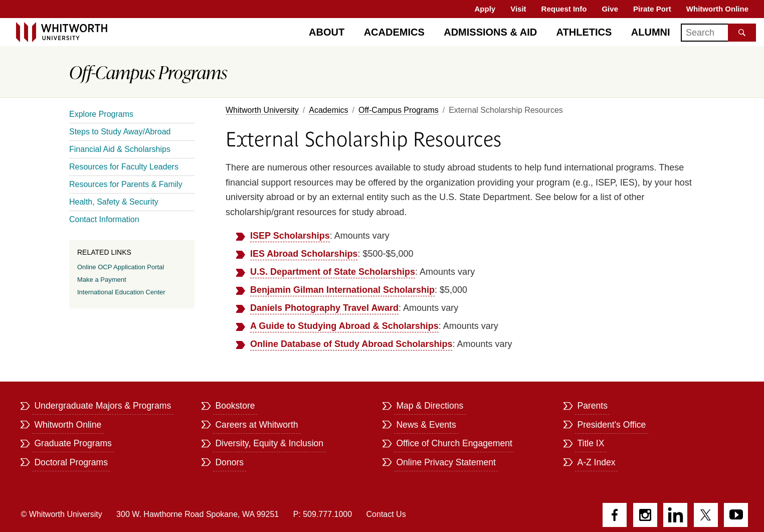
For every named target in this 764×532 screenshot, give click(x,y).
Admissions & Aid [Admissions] (490, 32)
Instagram (645, 515)
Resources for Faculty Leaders (124, 167)
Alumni (651, 32)
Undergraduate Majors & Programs (103, 406)
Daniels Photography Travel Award (324, 308)
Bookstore (235, 406)
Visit (518, 9)
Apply (485, 9)
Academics (394, 32)
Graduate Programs (73, 443)
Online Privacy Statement (446, 462)
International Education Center (121, 292)
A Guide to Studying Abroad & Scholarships (344, 326)
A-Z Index (596, 462)
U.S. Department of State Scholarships (333, 272)
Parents (592, 406)
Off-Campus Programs (399, 110)
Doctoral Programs (71, 462)
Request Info (564, 9)
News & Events (426, 425)
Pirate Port (652, 9)
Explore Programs (101, 114)
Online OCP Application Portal (121, 267)
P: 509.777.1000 (323, 514)
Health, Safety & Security (114, 202)
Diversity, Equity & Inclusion (269, 443)
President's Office (611, 425)
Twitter (706, 515)
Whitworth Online (717, 9)
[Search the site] (742, 33)
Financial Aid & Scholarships (120, 149)
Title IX (591, 443)
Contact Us (386, 514)
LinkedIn (675, 515)
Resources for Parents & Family (126, 184)
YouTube (736, 515)
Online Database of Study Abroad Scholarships (351, 344)
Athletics (584, 32)
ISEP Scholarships (290, 236)
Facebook (615, 515)
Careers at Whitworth (256, 425)
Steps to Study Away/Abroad (120, 132)
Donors (229, 462)
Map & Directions (430, 406)
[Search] (718, 33)
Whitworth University (262, 110)
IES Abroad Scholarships (304, 254)
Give (610, 9)
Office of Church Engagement (454, 443)
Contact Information (104, 219)
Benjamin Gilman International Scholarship (342, 290)
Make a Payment (102, 280)
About (327, 32)
